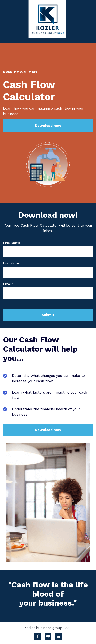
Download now (48, 125)
